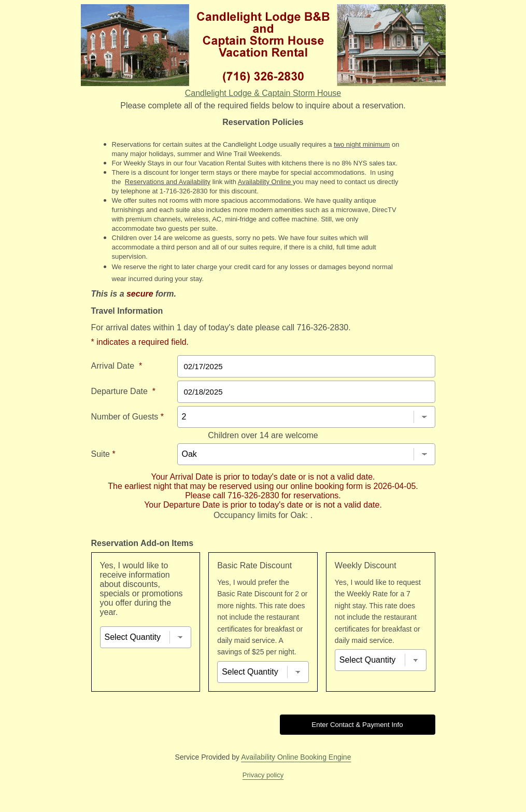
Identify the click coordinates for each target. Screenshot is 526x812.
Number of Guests (128, 417)
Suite (103, 454)
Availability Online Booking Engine (296, 757)
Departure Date (124, 391)
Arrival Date (117, 366)
